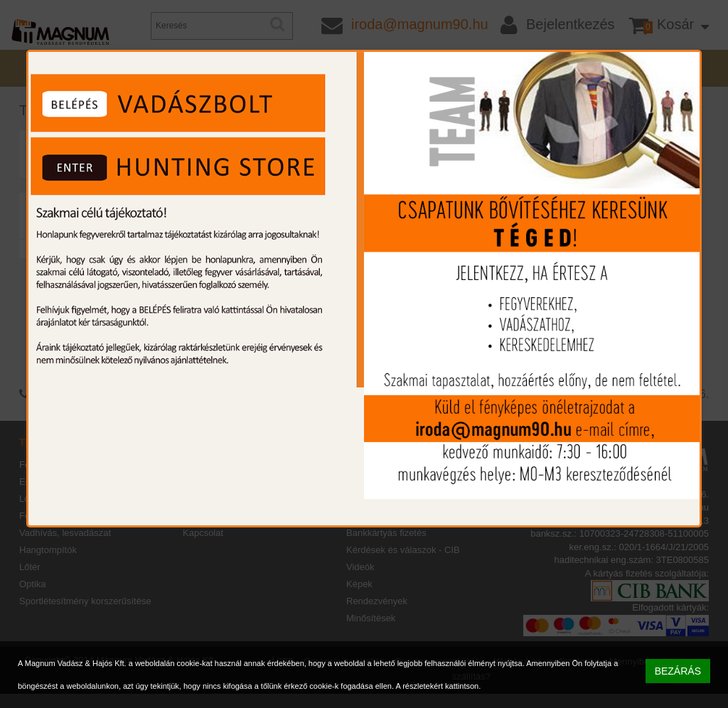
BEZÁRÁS (678, 671)
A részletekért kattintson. (438, 686)
